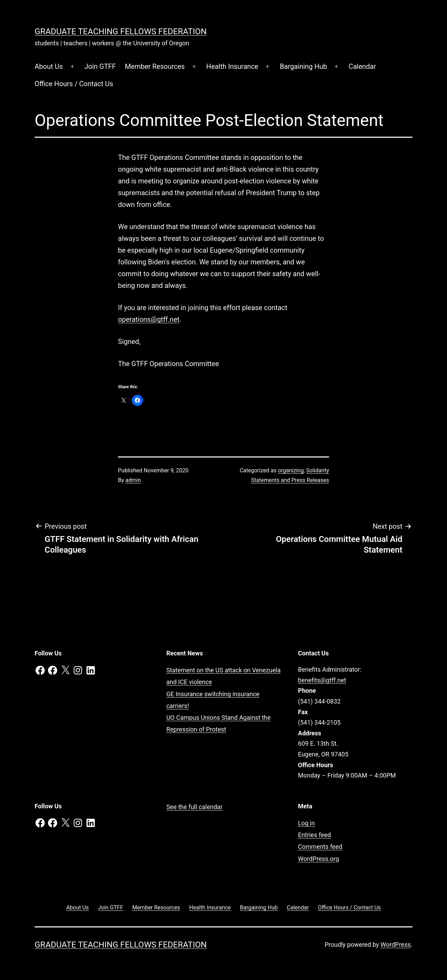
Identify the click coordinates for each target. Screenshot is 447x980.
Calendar (362, 66)
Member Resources (155, 66)
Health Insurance (232, 66)
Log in (306, 823)
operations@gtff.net (149, 319)
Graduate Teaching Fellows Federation (121, 31)
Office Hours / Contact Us (74, 84)
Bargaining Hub (304, 66)
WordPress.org (318, 859)
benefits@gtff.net (322, 680)
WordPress (396, 945)
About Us (49, 66)
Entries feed (314, 835)
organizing (291, 470)
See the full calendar (195, 807)
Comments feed (320, 847)
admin (133, 480)
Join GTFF (100, 66)
